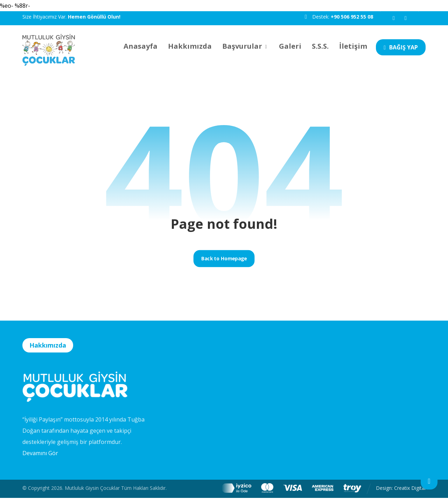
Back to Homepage (224, 260)
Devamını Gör (40, 455)
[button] (394, 18)
